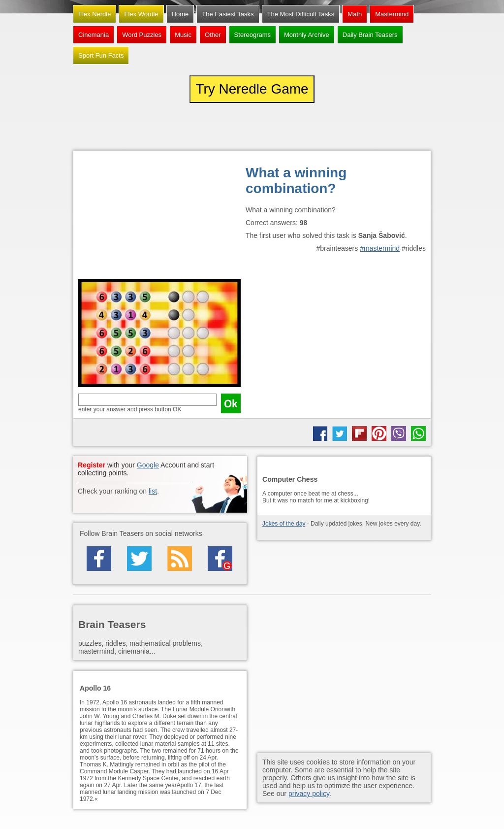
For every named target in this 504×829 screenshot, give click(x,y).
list (153, 491)
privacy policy (309, 794)
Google (148, 465)
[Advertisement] (159, 217)
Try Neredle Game (252, 89)
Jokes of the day (284, 524)
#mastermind (380, 248)
